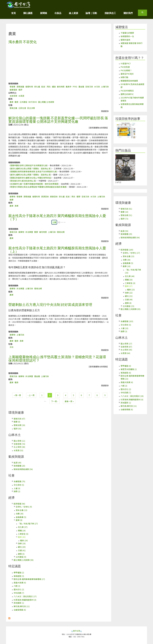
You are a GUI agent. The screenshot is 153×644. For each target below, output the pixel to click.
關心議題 (28, 13)
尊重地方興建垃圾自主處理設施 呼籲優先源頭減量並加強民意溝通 (38, 187)
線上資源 (74, 13)
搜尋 (144, 13)
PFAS (75, 87)
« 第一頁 (17, 395)
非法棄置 (29, 232)
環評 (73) (124, 219)
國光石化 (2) (19, 589)
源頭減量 (20, 87)
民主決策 (31, 108)
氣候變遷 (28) (19, 466)
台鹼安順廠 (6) (20, 610)
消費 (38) (127, 260)
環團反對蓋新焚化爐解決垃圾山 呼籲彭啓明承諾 (31, 178)
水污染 (97, 87)
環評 (20, 90)
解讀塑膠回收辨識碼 (129, 81)
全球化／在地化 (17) (131, 253)
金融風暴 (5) (21, 517)
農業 (11, 102)
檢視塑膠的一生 (127, 36)
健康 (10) (124, 212)
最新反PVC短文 (127, 74)
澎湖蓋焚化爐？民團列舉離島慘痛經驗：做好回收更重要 (34, 184)
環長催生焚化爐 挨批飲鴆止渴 (23, 181)
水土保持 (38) (19, 447)
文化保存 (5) (19, 485)
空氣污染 (89, 87)
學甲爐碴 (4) (126, 366)
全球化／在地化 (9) (24, 507)
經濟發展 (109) (127, 250)
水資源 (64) (125, 353)
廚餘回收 (54, 197)
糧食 (16, 102)
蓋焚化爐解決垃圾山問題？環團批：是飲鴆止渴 (31, 168)
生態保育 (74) (19, 444)
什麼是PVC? (126, 63)
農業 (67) (129, 286)
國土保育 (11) (19, 441)
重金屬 (81, 87)
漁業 (16, 206)
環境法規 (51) (126, 215)
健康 (11, 200)
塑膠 (78, 197)
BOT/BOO (33, 102)
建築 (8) (128, 303)
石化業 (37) (23, 527)
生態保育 (13, 96)
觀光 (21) (129, 296)
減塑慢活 (122, 27)
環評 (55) (17, 429)
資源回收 (45, 197)
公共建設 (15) (128, 306)
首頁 (14, 13)
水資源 (21, 96)
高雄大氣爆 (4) (20, 583)
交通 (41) (22, 550)
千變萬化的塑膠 (127, 33)
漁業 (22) (129, 293)
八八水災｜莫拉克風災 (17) (25, 596)
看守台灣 (76, 631)
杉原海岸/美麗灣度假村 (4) (25, 600)
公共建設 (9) (21, 557)
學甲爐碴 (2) (19, 573)
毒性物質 (61, 87)
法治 (11, 347)
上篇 (54, 222)
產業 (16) (127, 266)
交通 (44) (129, 299)
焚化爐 (37, 87)
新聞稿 (44, 13)
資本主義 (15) (128, 256)
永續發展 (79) (19, 481)
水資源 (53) (18, 450)
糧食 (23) (131, 290)
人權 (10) (124, 328)
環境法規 (61, 232)
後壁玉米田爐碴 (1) (129, 369)
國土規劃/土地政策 (46, 102)
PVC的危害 (125, 67)
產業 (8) (19, 520)
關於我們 (128, 13)
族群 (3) (124, 331)
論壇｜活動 (91, 13)
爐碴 (54, 87)
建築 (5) (21, 554)
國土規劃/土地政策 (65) (131, 309)
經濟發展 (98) (19, 504)
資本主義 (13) (22, 510)
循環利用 (29, 87)
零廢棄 (12, 87)
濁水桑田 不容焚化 (23, 42)
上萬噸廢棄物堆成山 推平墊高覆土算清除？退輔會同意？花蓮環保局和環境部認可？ (57, 359)
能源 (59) (124, 231)
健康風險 (13, 90)
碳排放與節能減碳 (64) (130, 237)
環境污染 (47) (19, 419)
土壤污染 (105, 87)
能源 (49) (17, 463)
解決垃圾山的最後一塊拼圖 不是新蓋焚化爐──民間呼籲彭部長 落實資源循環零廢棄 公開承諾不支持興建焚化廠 (58, 120)
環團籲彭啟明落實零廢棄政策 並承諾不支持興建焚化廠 (33, 171)
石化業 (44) (130, 276)
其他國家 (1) (19, 603)
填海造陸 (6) (126, 373)
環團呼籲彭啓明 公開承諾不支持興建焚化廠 (29, 165)
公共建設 (23, 102)
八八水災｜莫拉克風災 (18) (132, 396)
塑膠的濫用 (125, 40)
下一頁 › (55, 401)
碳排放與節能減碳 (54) (23, 469)
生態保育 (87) (126, 347)
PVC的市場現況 (127, 91)
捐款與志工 (110, 13)
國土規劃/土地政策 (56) (24, 560)
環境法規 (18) (19, 425)
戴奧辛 (69, 87)
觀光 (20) (22, 547)
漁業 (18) (22, 543)
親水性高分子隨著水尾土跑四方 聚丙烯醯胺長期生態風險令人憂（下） (57, 217)
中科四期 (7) (19, 593)
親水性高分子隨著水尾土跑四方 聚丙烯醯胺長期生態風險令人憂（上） (57, 250)
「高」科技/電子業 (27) (28, 524)
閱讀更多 (105, 111)
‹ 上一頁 (31, 395)
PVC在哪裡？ (126, 70)
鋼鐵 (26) (129, 280)
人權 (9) (17, 488)
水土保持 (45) (126, 350)
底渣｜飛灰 (46, 87)
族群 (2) (17, 491)
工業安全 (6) (23, 534)
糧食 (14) (24, 540)
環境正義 (13, 108)
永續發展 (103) (127, 321)
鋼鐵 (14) (22, 530)
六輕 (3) (17, 586)
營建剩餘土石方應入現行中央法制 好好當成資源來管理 (50, 304)
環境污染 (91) (126, 209)
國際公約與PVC (127, 94)
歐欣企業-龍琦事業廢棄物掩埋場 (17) (29, 579)
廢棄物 (12, 197)
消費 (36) (20, 514)
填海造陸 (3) (19, 576)
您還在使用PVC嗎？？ (130, 58)
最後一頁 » (69, 401)
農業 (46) (22, 537)
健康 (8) (17, 422)
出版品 (58, 13)
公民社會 (22, 108)
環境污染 (13, 232)
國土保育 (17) (126, 344)
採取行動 (124, 77)
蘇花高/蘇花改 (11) (22, 606)
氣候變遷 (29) (126, 234)
